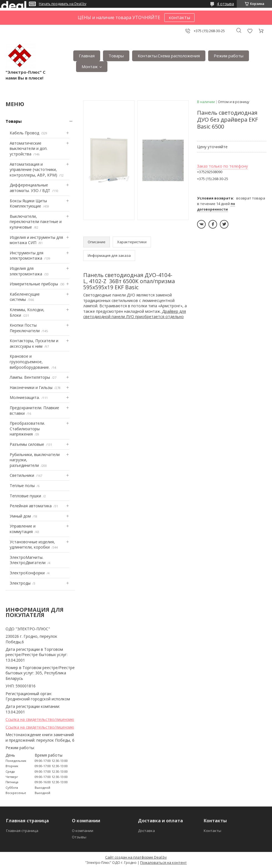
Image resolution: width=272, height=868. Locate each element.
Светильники (22, 475)
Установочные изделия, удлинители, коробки (32, 545)
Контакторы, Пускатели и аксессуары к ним (34, 343)
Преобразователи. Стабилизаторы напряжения (27, 429)
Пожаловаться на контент (163, 862)
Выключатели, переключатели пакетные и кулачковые (36, 222)
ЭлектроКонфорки (27, 573)
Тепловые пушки (25, 496)
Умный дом (20, 516)
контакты (179, 17)
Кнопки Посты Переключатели (25, 328)
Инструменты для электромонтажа (27, 256)
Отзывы (79, 837)
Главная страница (22, 831)
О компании (83, 831)
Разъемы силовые (27, 444)
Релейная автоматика (31, 506)
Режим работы (229, 56)
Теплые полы (22, 486)
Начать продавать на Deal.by (63, 4)
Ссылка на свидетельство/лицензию (40, 719)
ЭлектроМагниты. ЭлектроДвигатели (28, 560)
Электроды (20, 583)
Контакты (212, 831)
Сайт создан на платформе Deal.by (136, 857)
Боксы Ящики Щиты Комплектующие (28, 203)
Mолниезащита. (25, 397)
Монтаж (90, 66)
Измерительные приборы (34, 284)
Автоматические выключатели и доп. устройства (29, 148)
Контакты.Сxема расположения (169, 56)
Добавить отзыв (250, 31)
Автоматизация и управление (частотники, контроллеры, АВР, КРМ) (33, 170)
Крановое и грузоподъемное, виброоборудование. (30, 362)
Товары (116, 56)
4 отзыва (225, 4)
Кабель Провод (24, 133)
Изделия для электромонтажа (26, 271)
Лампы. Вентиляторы (30, 377)
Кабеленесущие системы (25, 297)
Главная (87, 56)
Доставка (146, 831)
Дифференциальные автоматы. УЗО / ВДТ (30, 188)
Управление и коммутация (23, 529)
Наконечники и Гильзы (31, 387)
